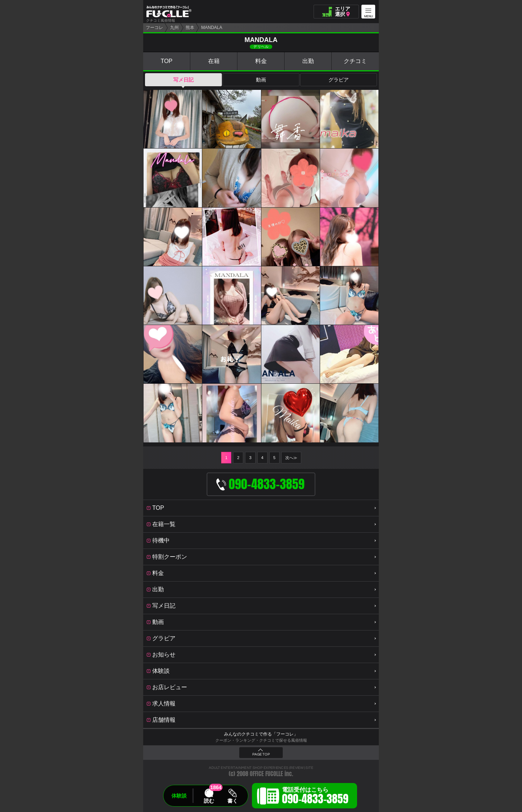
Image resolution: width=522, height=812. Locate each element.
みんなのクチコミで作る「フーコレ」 (261, 734)
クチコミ (355, 61)
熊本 (190, 28)
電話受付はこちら (315, 797)
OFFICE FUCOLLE (266, 774)
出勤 (308, 61)
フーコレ (154, 28)
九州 (174, 28)
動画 (261, 80)
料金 (261, 61)
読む (209, 801)
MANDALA (212, 28)
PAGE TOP (261, 754)
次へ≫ (291, 458)
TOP (167, 61)
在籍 (214, 61)
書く (232, 801)
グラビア (339, 80)
